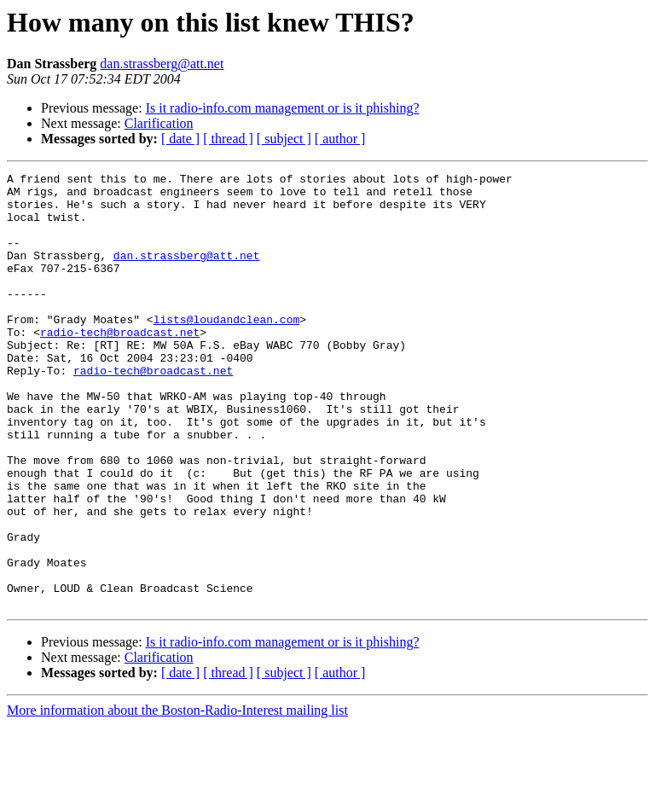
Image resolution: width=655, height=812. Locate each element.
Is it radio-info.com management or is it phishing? (283, 108)
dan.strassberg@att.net (162, 64)
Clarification (159, 123)
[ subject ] (284, 139)
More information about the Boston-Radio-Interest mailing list (177, 797)
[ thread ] (228, 139)
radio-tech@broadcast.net (120, 365)
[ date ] (180, 139)
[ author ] (340, 139)
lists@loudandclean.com (227, 350)
